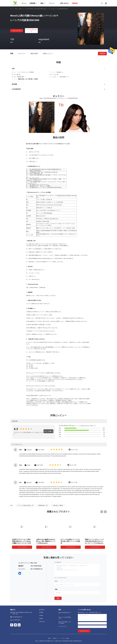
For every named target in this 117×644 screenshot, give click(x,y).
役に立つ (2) (74, 482)
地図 (49, 638)
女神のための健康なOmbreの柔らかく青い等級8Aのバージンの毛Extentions (46, 541)
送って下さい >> (84, 631)
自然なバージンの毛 (24, 9)
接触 (58, 598)
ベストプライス (17, 31)
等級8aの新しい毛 (43, 505)
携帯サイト (56, 638)
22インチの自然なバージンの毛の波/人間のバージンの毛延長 (70, 541)
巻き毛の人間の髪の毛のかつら (65, 613)
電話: (56, 589)
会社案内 (41, 615)
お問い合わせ (42, 622)
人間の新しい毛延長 (58, 505)
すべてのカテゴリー (63, 626)
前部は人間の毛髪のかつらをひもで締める (65, 623)
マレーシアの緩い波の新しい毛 (25, 505)
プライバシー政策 (65, 638)
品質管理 (41, 619)
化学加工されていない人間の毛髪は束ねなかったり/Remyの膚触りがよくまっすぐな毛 (21, 541)
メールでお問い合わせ (31, 30)
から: (56, 581)
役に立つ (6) (73, 465)
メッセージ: (58, 562)
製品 (16, 9)
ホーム (12, 9)
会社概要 (41, 612)
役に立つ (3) (74, 450)
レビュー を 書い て (48, 431)
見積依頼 (102, 53)
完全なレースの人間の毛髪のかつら (65, 618)
